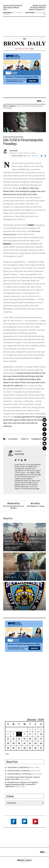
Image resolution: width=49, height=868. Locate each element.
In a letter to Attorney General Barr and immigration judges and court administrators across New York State (24, 191)
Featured (12, 106)
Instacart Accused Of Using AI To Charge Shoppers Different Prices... (13, 7)
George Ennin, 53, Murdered (18, 767)
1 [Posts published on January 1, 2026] (30, 729)
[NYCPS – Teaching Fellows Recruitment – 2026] (22, 69)
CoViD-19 (25, 439)
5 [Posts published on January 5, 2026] (14, 734)
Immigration (14, 137)
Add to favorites (18, 156)
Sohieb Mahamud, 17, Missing (35, 506)
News (21, 137)
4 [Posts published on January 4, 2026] (8, 734)
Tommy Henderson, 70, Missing (19, 774)
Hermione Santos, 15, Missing (18, 771)
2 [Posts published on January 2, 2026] (35, 729)
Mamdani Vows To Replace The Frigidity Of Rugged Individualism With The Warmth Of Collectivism (22, 784)
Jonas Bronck (8, 12)
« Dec (7, 754)
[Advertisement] (18, 30)
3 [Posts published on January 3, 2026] (41, 729)
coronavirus (13, 439)
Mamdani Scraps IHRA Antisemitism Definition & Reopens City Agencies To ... (37, 7)
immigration (36, 439)
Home (5, 106)
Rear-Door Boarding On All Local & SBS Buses (14, 507)
